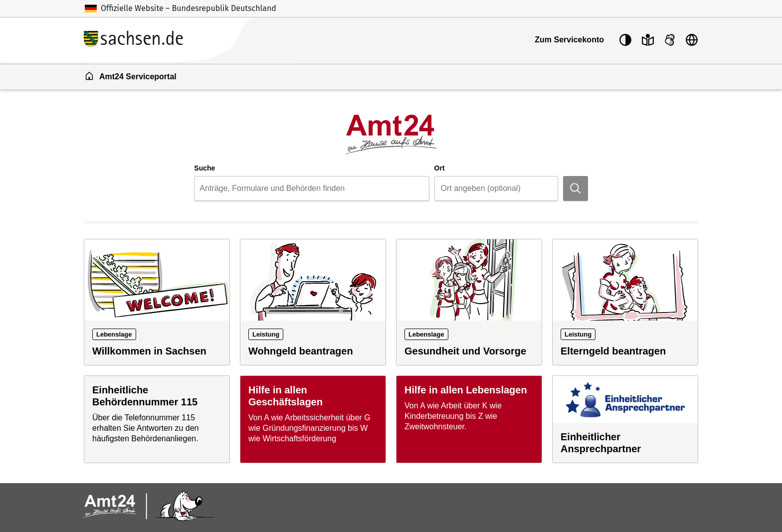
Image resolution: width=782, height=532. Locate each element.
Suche (204, 168)
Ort (440, 168)
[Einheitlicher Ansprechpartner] (625, 419)
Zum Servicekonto (569, 40)
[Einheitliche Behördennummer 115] (157, 419)
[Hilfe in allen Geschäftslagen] (313, 419)
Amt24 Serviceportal (130, 76)
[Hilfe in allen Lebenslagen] (469, 419)
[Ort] (496, 188)
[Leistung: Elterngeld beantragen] (625, 302)
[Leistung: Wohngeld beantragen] (313, 302)
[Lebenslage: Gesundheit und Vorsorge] (469, 302)
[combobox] (311, 188)
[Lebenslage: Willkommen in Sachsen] (157, 302)
